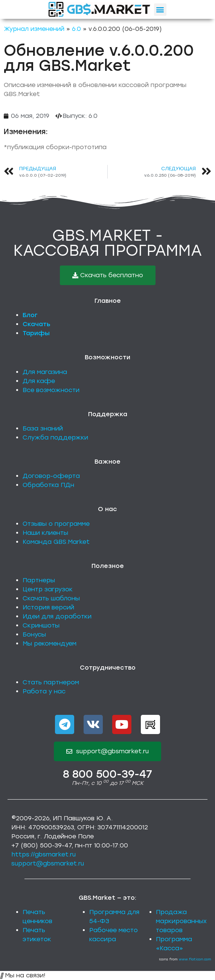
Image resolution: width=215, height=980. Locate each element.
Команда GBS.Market (56, 542)
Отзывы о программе (56, 524)
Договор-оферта (51, 476)
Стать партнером (51, 682)
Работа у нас (44, 691)
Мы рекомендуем (50, 643)
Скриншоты (41, 625)
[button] (160, 10)
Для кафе (39, 381)
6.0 (76, 29)
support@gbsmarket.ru (48, 863)
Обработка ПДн (48, 485)
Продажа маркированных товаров (181, 921)
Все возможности (51, 390)
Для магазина (45, 372)
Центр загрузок (48, 589)
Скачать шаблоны (51, 598)
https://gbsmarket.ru (43, 854)
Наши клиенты (45, 533)
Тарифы (36, 333)
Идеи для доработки (57, 616)
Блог (30, 315)
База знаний (43, 428)
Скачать (37, 324)
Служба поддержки (55, 437)
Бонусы (34, 634)
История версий (48, 607)
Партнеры (39, 580)
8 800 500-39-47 (107, 774)
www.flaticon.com (195, 959)
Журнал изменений (34, 29)
